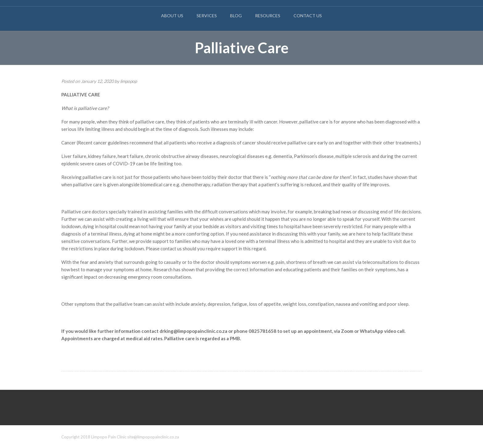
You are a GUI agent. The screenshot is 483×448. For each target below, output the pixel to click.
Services (207, 16)
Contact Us (308, 16)
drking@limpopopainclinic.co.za (193, 331)
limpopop (128, 81)
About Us (172, 16)
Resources (268, 16)
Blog (236, 16)
